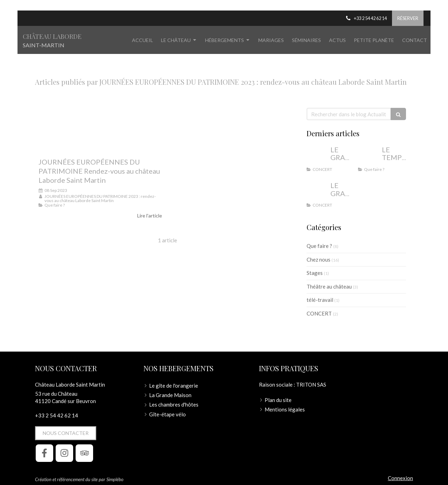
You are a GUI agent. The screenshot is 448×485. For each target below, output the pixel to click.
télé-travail (320, 300)
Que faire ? (319, 246)
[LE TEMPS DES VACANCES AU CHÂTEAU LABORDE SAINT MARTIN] (369, 157)
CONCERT (319, 313)
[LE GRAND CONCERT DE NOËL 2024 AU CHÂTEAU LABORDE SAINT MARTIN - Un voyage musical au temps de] (317, 157)
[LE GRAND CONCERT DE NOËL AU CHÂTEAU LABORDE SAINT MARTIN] (317, 192)
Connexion (400, 478)
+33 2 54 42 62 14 (57, 415)
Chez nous (318, 259)
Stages (315, 273)
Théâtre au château (329, 286)
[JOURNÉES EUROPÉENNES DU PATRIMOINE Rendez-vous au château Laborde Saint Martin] (100, 129)
